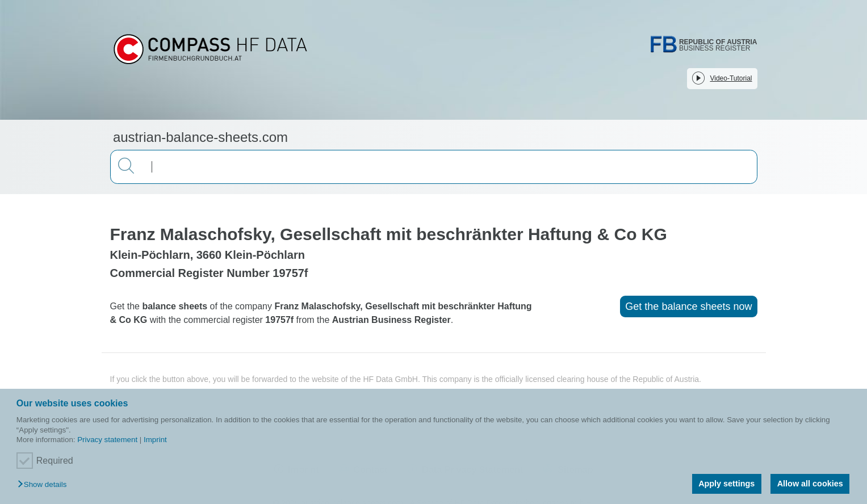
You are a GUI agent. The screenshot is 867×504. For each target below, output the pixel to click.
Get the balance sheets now (688, 306)
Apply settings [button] (726, 484)
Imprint (155, 440)
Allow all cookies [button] (810, 484)
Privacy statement (107, 440)
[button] (45, 485)
